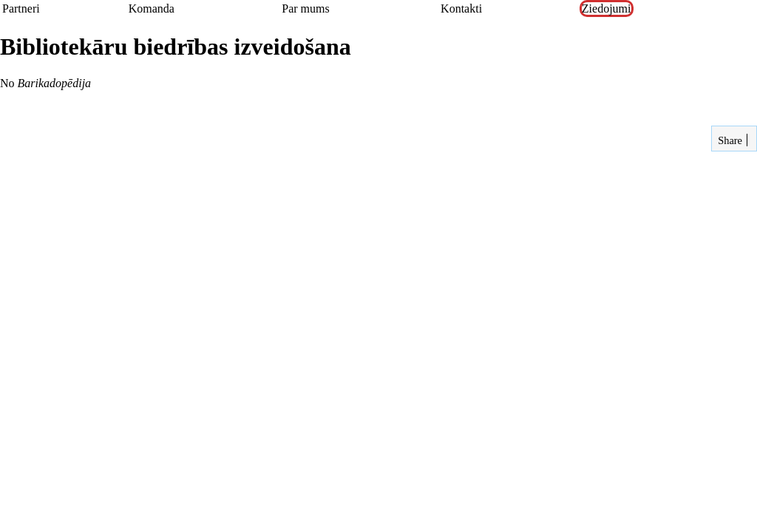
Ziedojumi (607, 8)
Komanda (152, 8)
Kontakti (461, 8)
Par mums (305, 8)
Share (729, 140)
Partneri (21, 8)
